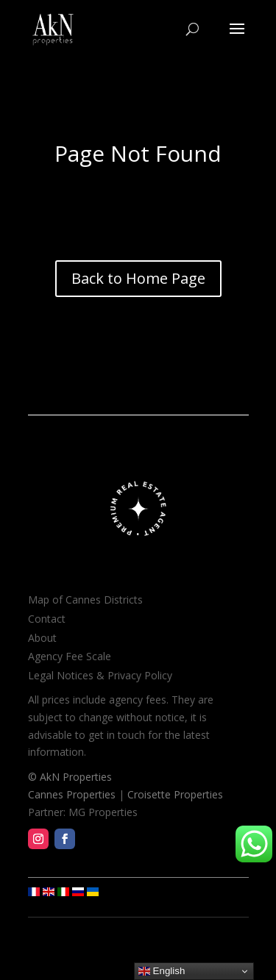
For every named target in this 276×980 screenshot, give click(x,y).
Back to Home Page (138, 278)
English (162, 971)
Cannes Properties (72, 794)
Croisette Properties (175, 794)
